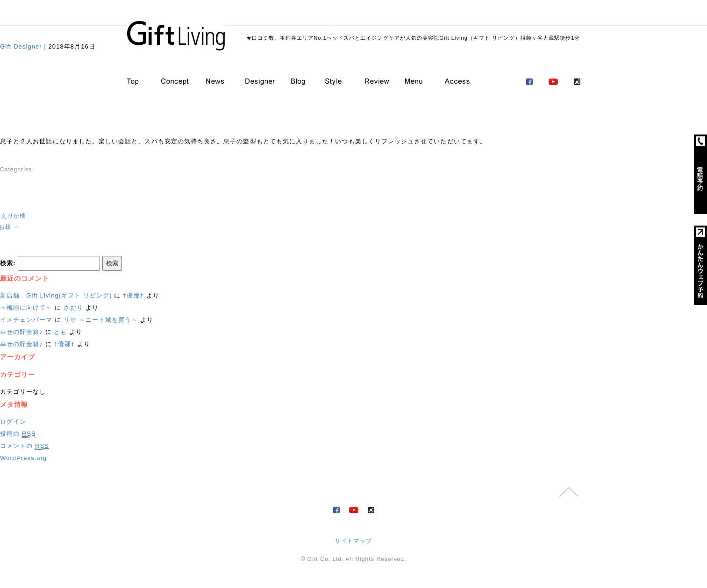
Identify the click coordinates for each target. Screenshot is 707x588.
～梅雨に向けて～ (26, 308)
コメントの (25, 446)
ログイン (13, 422)
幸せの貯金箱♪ (21, 332)
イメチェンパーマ (26, 320)
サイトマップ (353, 541)
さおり (73, 308)
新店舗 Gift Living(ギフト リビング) (56, 295)
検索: (8, 263)
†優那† (133, 295)
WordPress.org (23, 458)
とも (60, 332)
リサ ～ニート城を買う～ (101, 320)
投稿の (18, 434)
